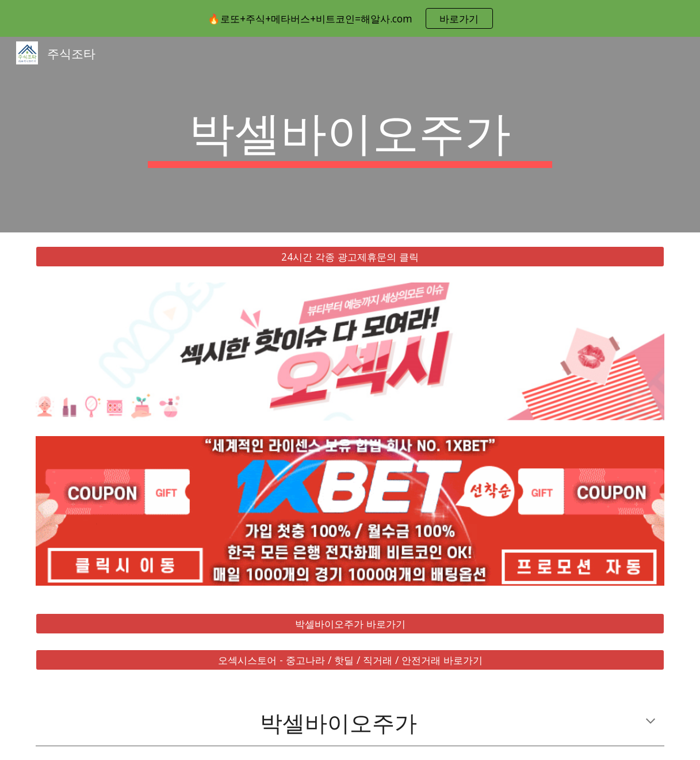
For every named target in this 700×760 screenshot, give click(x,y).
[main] (350, 135)
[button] (651, 722)
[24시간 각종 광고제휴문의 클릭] (350, 257)
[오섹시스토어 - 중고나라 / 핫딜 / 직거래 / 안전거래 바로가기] (350, 660)
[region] (350, 18)
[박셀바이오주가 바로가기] (350, 624)
